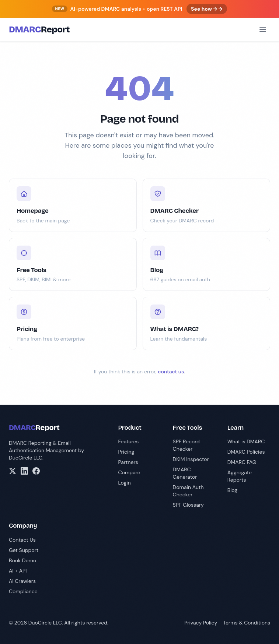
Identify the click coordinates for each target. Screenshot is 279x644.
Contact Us (22, 540)
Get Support (24, 550)
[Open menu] (263, 29)
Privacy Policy (201, 623)
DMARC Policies (246, 452)
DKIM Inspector (191, 459)
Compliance (23, 591)
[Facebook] (36, 471)
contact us (171, 372)
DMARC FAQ (242, 462)
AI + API (18, 571)
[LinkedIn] (24, 471)
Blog (232, 490)
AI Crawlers (22, 581)
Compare (129, 472)
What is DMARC (246, 441)
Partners (128, 462)
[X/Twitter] (13, 471)
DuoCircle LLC (26, 458)
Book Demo (22, 560)
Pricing (126, 452)
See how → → (207, 9)
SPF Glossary (188, 505)
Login (124, 483)
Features (128, 441)
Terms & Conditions (247, 623)
